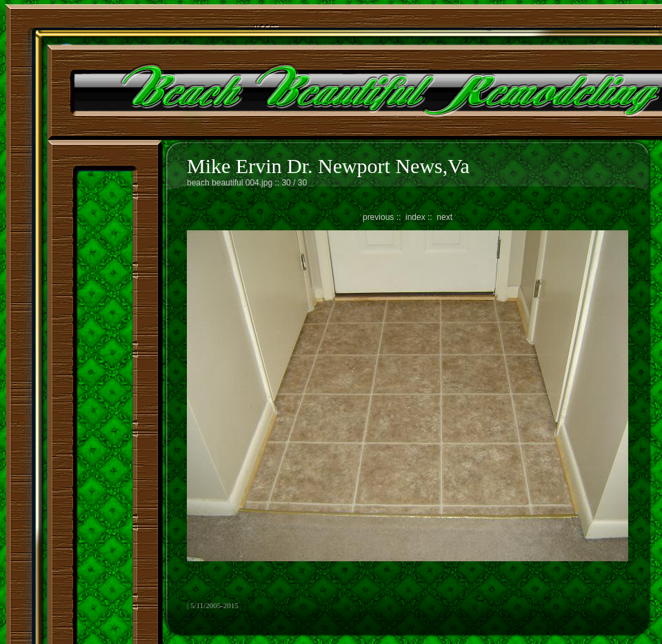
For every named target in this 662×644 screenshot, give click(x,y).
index (415, 217)
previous (378, 217)
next (444, 217)
